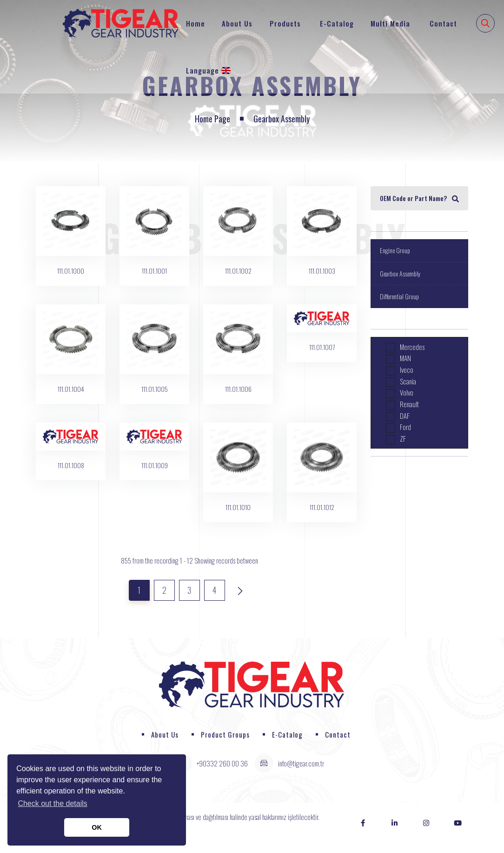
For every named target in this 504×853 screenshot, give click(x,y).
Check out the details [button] (52, 803)
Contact (443, 23)
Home (196, 23)
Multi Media (390, 23)
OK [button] (97, 827)
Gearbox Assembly (400, 273)
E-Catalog (337, 23)
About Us (237, 23)
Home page (212, 119)
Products (285, 23)
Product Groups (225, 734)
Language (208, 70)
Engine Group (395, 250)
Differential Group (399, 296)
